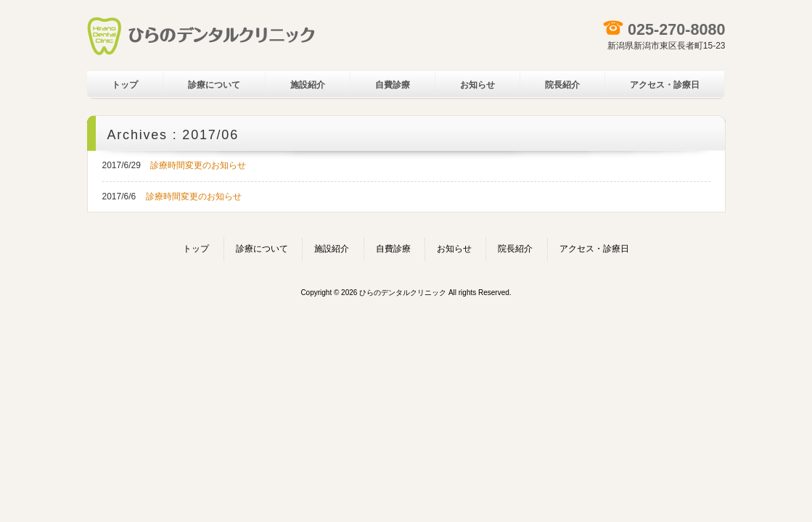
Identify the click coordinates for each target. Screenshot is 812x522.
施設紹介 (332, 249)
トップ (196, 249)
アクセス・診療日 (594, 249)
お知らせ (454, 249)
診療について (262, 249)
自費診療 (393, 249)
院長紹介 (515, 249)
